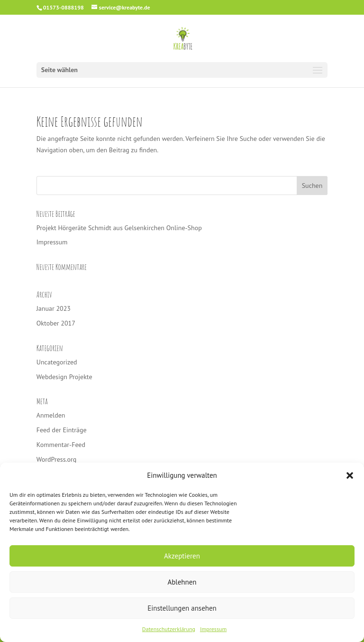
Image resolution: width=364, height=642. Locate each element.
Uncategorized (57, 362)
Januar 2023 (54, 308)
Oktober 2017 (56, 323)
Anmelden (51, 415)
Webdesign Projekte (64, 377)
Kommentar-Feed (61, 445)
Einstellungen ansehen (182, 608)
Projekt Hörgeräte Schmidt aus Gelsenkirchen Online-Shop (119, 228)
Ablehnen (182, 582)
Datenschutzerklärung (169, 629)
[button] (350, 475)
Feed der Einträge (62, 430)
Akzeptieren (182, 556)
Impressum (213, 629)
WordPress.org (57, 459)
